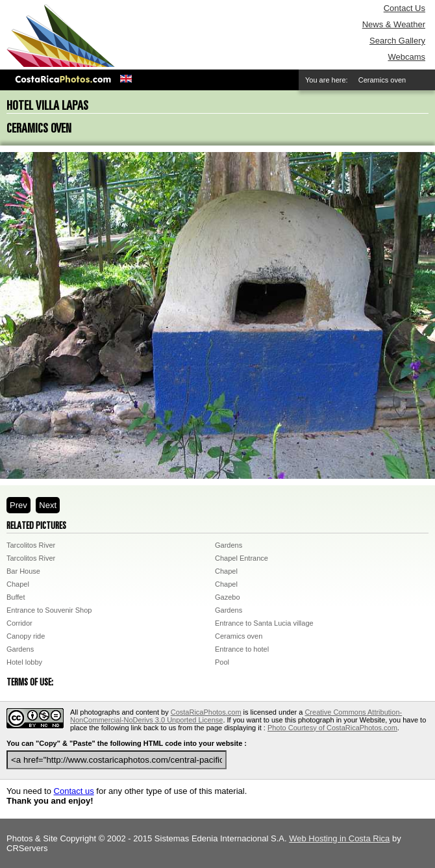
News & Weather (394, 24)
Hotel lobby (24, 662)
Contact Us (404, 8)
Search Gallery (397, 41)
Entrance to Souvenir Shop (49, 610)
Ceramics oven (239, 636)
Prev (19, 505)
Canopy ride (26, 636)
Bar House (23, 571)
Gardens (229, 545)
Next (48, 505)
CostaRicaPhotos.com (206, 712)
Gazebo (228, 597)
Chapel (226, 571)
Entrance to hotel (242, 649)
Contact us (74, 791)
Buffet (16, 597)
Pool (222, 662)
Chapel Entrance (242, 558)
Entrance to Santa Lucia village (264, 623)
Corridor (19, 623)
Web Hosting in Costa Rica (339, 838)
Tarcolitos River (31, 545)
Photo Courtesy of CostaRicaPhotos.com (332, 728)
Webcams (406, 57)
